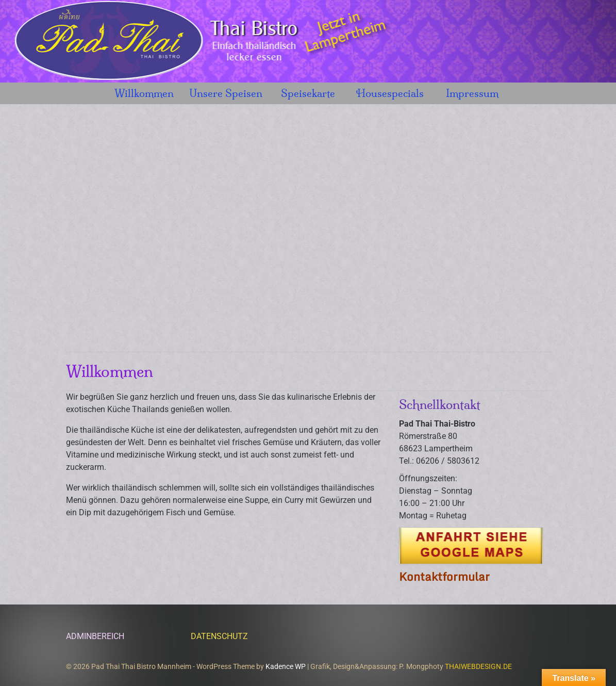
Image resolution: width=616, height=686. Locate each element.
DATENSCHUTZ (219, 636)
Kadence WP (286, 666)
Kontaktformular (444, 576)
